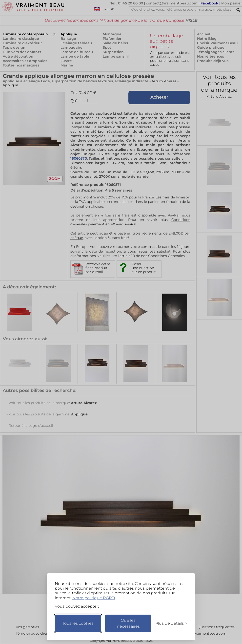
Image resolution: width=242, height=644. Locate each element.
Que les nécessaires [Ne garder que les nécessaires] (128, 623)
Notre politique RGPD (94, 598)
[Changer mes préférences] (169, 623)
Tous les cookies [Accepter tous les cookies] (78, 623)
